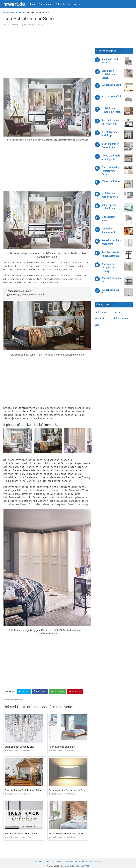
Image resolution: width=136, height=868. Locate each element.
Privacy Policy (95, 858)
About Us (83, 858)
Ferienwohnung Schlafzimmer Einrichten (26, 786)
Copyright (59, 858)
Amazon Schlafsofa (112, 97)
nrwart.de (14, 4)
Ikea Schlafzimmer (16, 696)
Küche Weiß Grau (111, 181)
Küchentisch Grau (111, 85)
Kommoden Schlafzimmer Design (109, 74)
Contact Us (48, 858)
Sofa (97, 325)
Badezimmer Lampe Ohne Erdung (108, 268)
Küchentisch (102, 318)
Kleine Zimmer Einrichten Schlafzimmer (69, 830)
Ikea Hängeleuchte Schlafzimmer (22, 830)
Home (32, 4)
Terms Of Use (71, 858)
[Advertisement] (47, 52)
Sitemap (38, 858)
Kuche (77, 4)
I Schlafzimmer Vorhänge (62, 743)
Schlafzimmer (63, 4)
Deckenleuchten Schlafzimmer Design (68, 786)
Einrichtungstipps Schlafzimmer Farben (111, 171)
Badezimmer (46, 4)
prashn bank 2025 (81, 862)
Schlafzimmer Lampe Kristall (19, 743)
